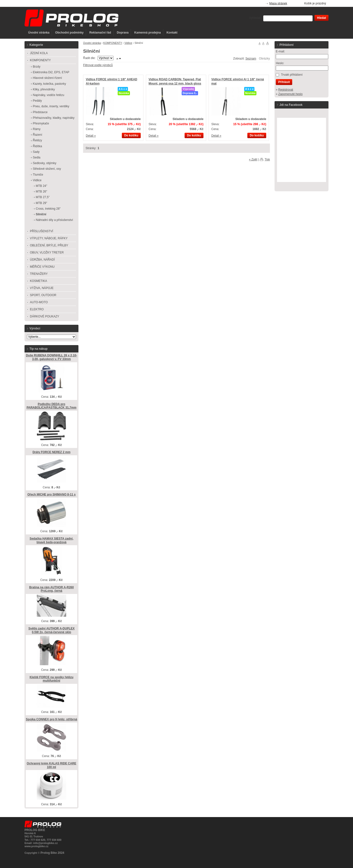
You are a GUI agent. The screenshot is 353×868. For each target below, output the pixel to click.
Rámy (37, 129)
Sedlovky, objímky (45, 163)
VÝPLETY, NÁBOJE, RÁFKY (49, 238)
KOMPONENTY (113, 43)
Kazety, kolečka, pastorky (49, 84)
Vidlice (128, 43)
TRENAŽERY (39, 274)
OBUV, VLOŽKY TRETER (47, 253)
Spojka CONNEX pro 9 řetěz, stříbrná (51, 719)
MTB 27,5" (43, 197)
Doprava (123, 33)
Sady (36, 152)
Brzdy (37, 67)
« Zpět (253, 159)
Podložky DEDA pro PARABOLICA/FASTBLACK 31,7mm (51, 406)
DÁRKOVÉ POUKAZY (44, 316)
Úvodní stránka (39, 33)
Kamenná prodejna (148, 33)
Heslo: (280, 63)
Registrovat (286, 90)
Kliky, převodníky (44, 89)
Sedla (37, 157)
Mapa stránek (278, 3)
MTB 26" (41, 192)
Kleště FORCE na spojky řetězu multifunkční (52, 679)
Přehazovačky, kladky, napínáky (54, 118)
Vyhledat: (255, 18)
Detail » (91, 136)
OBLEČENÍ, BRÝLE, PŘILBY (49, 245)
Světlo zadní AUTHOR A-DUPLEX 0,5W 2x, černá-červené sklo (51, 630)
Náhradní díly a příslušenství (54, 220)
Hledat (321, 18)
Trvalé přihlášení (292, 75)
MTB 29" (41, 203)
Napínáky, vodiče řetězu (49, 95)
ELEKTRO (37, 309)
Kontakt (172, 33)
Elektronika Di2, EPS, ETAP (51, 72)
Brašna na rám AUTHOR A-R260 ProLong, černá (51, 589)
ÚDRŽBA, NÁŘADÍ (42, 260)
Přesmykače (41, 123)
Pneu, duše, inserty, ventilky (51, 106)
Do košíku (131, 135)
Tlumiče (38, 175)
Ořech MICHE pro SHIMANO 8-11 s (52, 494)
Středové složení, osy (47, 169)
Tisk (267, 159)
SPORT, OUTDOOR (43, 295)
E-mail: (280, 51)
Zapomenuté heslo (290, 94)
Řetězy (37, 140)
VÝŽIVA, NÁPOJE (42, 288)
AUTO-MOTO (39, 302)
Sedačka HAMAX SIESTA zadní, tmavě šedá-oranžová (52, 540)
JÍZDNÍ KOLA (39, 53)
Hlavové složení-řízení (47, 78)
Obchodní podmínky (69, 33)
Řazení (38, 135)
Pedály (37, 101)
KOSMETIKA (38, 281)
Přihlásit (284, 82)
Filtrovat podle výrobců (98, 65)
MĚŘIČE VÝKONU (42, 267)
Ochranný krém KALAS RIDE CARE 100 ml (51, 765)
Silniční (41, 214)
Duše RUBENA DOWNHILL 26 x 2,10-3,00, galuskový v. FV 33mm (52, 357)
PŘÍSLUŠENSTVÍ (42, 231)
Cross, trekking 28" (48, 209)
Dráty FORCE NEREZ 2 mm (52, 452)
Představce (40, 112)
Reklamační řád (100, 33)
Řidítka (37, 146)
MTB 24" (41, 186)
